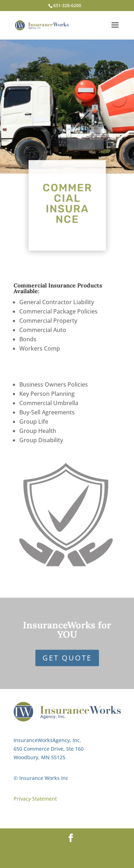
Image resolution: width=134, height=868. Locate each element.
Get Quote (67, 658)
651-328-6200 (67, 6)
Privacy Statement (35, 799)
